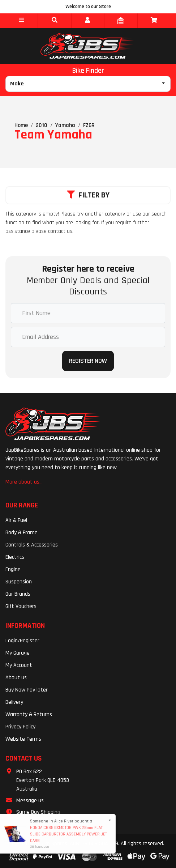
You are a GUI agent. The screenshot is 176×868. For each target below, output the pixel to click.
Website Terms (23, 739)
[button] (22, 21)
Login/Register (22, 641)
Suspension (19, 582)
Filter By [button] (88, 195)
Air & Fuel (16, 520)
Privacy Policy (20, 727)
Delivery (14, 702)
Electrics (15, 557)
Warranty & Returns (29, 714)
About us (16, 678)
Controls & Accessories (32, 545)
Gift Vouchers (21, 606)
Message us (30, 801)
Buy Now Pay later (27, 690)
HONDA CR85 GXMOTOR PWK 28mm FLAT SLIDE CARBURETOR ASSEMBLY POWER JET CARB (68, 834)
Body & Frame (22, 533)
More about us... (24, 482)
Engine (13, 569)
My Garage (18, 653)
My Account (19, 665)
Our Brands (18, 594)
